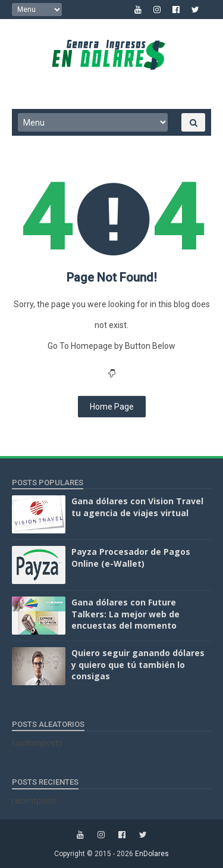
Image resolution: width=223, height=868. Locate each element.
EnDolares (152, 854)
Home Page (112, 407)
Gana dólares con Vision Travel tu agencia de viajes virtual (137, 507)
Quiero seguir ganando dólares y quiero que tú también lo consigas (138, 664)
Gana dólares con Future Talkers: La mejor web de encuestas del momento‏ (125, 614)
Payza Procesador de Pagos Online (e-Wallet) (131, 558)
